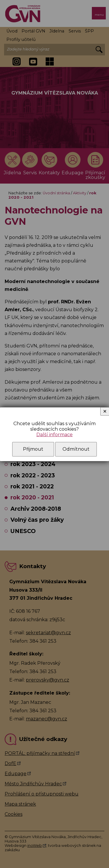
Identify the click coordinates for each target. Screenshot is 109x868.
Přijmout (33, 449)
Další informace (54, 435)
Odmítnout (76, 449)
